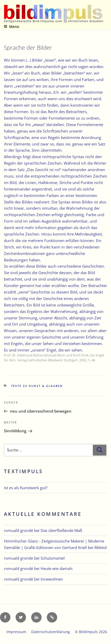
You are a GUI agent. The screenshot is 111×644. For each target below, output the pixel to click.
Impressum (16, 632)
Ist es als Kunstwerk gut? (26, 488)
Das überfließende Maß (61, 530)
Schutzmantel (53, 558)
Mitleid (100, 547)
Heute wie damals (57, 568)
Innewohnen (52, 579)
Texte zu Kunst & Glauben (37, 386)
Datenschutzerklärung (51, 632)
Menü (11, 27)
